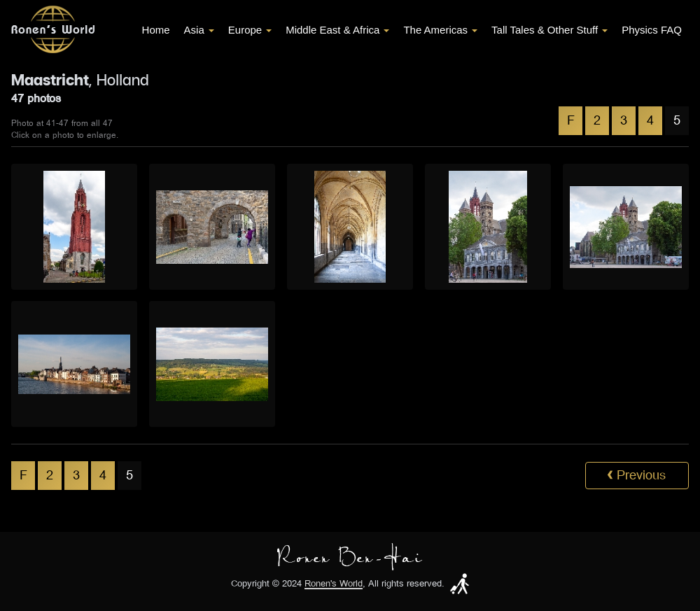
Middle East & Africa (337, 30)
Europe (250, 30)
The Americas (440, 30)
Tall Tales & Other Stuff (549, 30)
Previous (636, 475)
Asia (199, 30)
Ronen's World (334, 584)
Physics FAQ (652, 30)
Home (156, 30)
